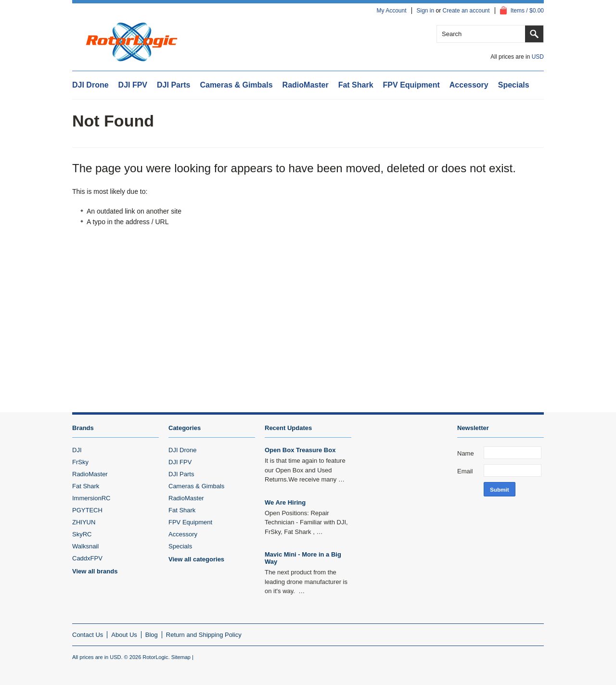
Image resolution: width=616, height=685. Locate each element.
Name (466, 453)
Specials (514, 85)
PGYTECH (87, 510)
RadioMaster (306, 85)
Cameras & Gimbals (236, 85)
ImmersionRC (91, 498)
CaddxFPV (87, 558)
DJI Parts (173, 85)
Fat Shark (356, 85)
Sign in (426, 11)
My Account (391, 11)
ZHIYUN (84, 522)
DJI (77, 450)
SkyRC (82, 534)
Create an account (466, 11)
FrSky (80, 462)
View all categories (196, 559)
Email (465, 471)
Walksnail (85, 546)
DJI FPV (133, 85)
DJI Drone (90, 85)
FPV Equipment (411, 85)
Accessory (469, 85)
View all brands (95, 571)
